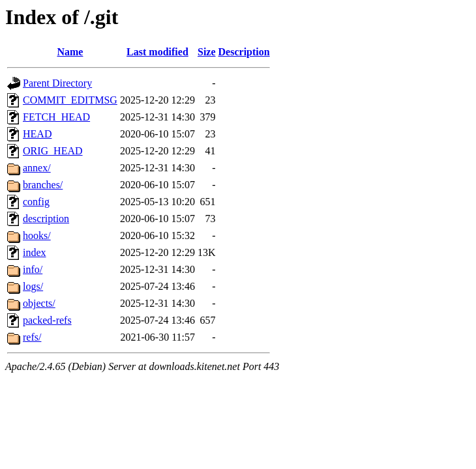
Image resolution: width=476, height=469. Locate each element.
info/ (33, 269)
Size (207, 52)
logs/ (33, 286)
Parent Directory (57, 83)
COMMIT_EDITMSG (70, 100)
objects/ (39, 303)
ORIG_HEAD (53, 151)
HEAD (37, 134)
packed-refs (47, 320)
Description (244, 52)
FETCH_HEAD (56, 117)
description (46, 219)
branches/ (43, 185)
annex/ (37, 168)
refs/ (32, 337)
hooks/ (37, 235)
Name (70, 52)
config (36, 202)
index (35, 252)
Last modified (157, 52)
